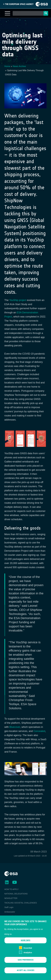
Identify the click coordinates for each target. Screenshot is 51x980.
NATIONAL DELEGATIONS (16, 894)
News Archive (19, 66)
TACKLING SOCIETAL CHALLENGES (21, 903)
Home (7, 66)
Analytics (28, 957)
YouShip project (18, 300)
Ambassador (10, 912)
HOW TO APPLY (11, 889)
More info (26, 945)
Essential (28, 952)
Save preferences (26, 964)
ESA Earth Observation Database (18, 916)
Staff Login (9, 907)
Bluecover (15, 727)
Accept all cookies (26, 975)
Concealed (39, 731)
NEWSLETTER (11, 898)
